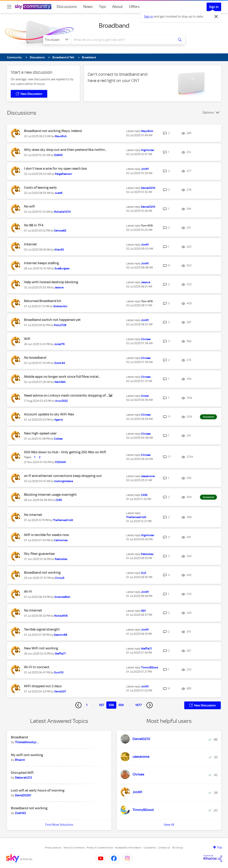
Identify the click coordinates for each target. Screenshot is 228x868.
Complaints (150, 848)
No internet (33, 515)
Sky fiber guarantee (39, 554)
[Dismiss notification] (216, 17)
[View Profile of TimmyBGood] (150, 667)
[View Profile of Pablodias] (61, 559)
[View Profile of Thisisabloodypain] (27, 742)
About (118, 7)
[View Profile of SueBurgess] (62, 268)
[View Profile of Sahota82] (60, 231)
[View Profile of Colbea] (58, 439)
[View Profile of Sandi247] (60, 691)
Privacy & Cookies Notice (100, 848)
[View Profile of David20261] (23, 795)
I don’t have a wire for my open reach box (56, 168)
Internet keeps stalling (41, 263)
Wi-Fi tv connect (37, 667)
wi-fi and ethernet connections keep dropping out (63, 476)
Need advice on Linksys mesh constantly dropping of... (66, 395)
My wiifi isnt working (27, 755)
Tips (102, 7)
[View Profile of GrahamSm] (60, 306)
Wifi (27, 339)
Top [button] (220, 847)
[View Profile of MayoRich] (61, 136)
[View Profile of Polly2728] (60, 325)
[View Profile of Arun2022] (61, 401)
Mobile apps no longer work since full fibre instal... (62, 377)
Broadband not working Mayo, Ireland (53, 131)
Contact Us (164, 848)
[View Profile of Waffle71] (60, 654)
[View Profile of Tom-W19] (147, 226)
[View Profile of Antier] (145, 396)
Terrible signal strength (42, 629)
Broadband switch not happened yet (52, 320)
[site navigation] (9, 7)
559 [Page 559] (121, 705)
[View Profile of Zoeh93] (20, 813)
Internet (30, 244)
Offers (134, 7)
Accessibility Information (128, 848)
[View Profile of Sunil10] (59, 672)
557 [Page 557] (102, 705)
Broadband (114, 25)
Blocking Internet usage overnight (50, 495)
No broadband (35, 358)
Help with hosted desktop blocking (51, 282)
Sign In (214, 7)
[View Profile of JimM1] (145, 169)
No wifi (29, 206)
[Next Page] (150, 705)
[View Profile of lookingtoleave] (64, 481)
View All (169, 825)
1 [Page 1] (87, 705)
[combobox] (122, 40)
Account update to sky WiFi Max (49, 414)
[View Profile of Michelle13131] (62, 212)
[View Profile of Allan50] (59, 250)
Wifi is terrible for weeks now (47, 535)
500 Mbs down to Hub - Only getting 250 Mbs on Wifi (65, 452)
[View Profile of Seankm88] (60, 635)
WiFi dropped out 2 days (43, 686)
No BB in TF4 (34, 225)
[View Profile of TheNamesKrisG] (63, 520)
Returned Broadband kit (43, 301)
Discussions (67, 7)
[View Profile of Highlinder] (148, 150)
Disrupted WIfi (22, 773)
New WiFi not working (41, 648)
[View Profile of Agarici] (59, 420)
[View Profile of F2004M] (60, 462)
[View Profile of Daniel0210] (148, 188)
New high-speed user (40, 433)
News (88, 7)
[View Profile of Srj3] (144, 573)
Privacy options (53, 848)
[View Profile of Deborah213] (23, 778)
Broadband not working (42, 572)
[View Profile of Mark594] (60, 382)
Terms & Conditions (74, 848)
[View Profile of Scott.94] (60, 363)
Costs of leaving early (40, 188)
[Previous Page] (78, 705)
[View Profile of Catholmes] (61, 540)
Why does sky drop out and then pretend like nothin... (66, 150)
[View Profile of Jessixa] (59, 287)
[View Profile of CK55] (59, 500)
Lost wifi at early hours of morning (38, 790)
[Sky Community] (33, 7)
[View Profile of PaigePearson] (64, 174)
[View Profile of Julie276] (59, 344)
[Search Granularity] (57, 40)
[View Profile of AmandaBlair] (62, 597)
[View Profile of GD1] (143, 611)
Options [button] (208, 112)
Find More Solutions (59, 825)
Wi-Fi (28, 591)
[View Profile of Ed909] (58, 155)
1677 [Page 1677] (139, 705)
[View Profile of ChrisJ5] (60, 578)
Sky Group (178, 848)
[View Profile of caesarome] (148, 476)
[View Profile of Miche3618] (61, 616)
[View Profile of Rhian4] (20, 760)
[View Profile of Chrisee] (146, 339)
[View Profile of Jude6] (59, 193)
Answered (208, 417)
